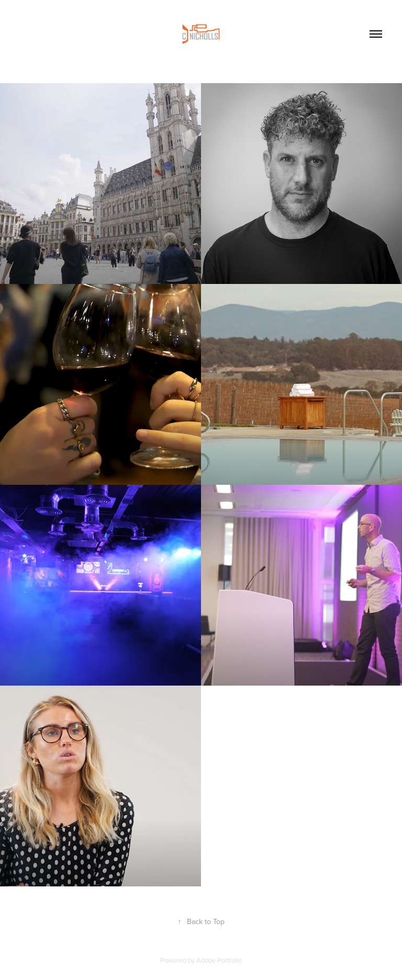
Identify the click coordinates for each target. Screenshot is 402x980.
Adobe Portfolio (219, 960)
